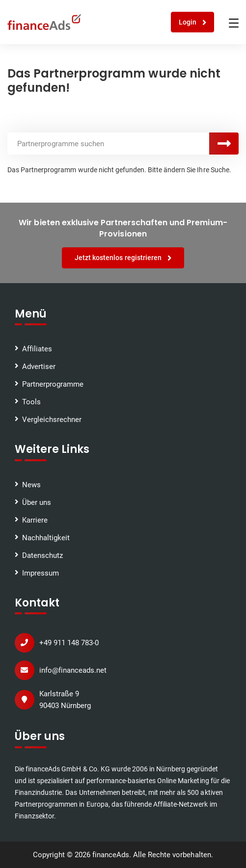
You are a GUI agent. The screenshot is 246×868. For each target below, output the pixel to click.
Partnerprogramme (53, 384)
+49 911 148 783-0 (69, 643)
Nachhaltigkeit (46, 538)
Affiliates (37, 349)
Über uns (37, 502)
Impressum (41, 573)
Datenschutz (42, 555)
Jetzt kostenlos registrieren (123, 258)
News (31, 485)
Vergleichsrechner (52, 420)
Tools (31, 402)
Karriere (35, 520)
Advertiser (39, 367)
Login (193, 22)
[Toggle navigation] (234, 23)
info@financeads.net (73, 670)
